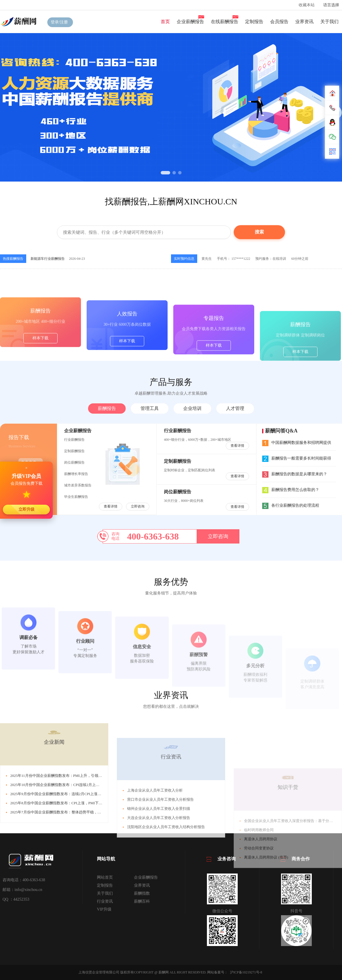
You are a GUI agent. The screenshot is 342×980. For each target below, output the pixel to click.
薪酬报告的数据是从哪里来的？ (295, 474)
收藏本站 (307, 5)
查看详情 (111, 506)
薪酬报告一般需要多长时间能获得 (297, 458)
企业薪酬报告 (190, 22)
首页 (165, 22)
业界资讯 (304, 22)
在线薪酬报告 (225, 22)
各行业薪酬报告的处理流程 (291, 505)
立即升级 (27, 509)
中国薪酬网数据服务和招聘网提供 (297, 443)
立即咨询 (138, 506)
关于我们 (329, 22)
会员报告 (279, 22)
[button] (165, 173)
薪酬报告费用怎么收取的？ (291, 490)
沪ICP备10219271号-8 (246, 972)
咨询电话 (115, 536)
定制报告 (254, 22)
